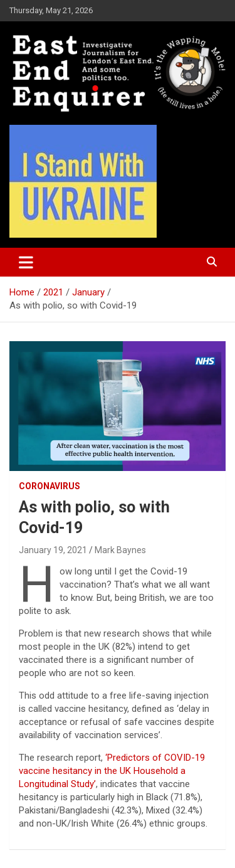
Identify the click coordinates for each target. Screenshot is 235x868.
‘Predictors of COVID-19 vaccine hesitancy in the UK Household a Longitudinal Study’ (112, 771)
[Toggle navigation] (26, 262)
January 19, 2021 (53, 550)
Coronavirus (50, 486)
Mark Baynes (120, 550)
